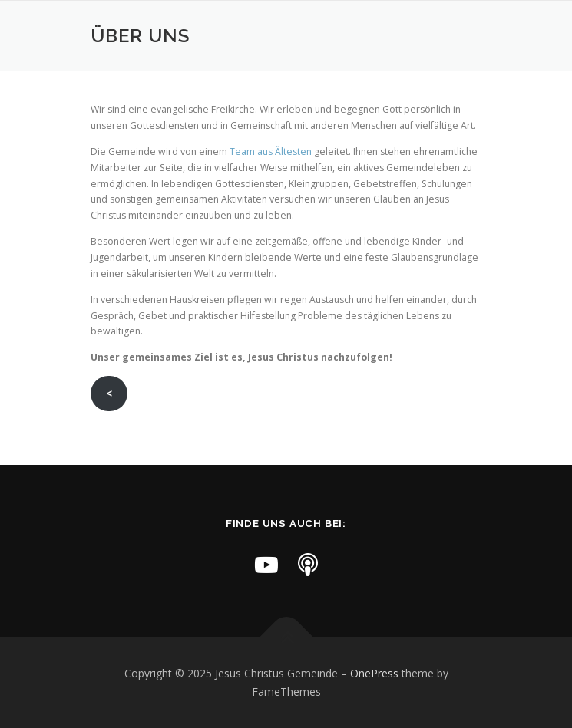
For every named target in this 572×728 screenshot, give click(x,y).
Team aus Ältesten (271, 152)
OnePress (374, 673)
